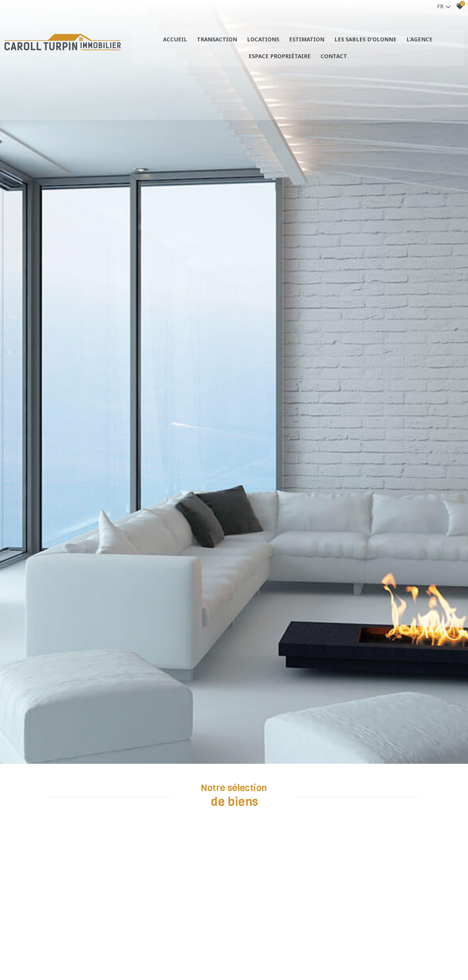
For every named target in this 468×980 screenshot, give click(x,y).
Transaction (217, 43)
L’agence (421, 43)
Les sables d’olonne (366, 43)
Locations (263, 43)
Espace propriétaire (280, 60)
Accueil (175, 43)
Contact (334, 60)
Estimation (307, 43)
